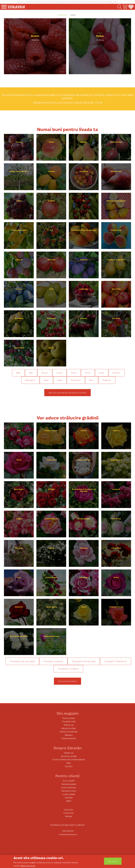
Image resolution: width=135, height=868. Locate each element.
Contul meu (69, 813)
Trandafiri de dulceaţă (22, 661)
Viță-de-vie (69, 725)
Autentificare (96, 2)
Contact (69, 766)
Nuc (92, 380)
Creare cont (112, 2)
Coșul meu (69, 810)
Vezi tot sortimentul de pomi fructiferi (67, 393)
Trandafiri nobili (69, 721)
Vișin (74, 373)
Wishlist (69, 816)
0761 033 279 (48, 2)
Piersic (116, 373)
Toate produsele (69, 738)
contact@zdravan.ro (76, 2)
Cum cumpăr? (69, 781)
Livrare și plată (69, 794)
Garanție (69, 797)
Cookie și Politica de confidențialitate (69, 759)
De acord (113, 861)
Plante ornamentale (69, 731)
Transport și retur (69, 791)
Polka (100, 36)
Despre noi (69, 753)
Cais (102, 373)
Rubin (35, 36)
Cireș (60, 373)
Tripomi (107, 380)
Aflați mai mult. (28, 866)
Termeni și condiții (69, 756)
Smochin (76, 380)
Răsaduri (69, 735)
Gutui (45, 373)
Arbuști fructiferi (69, 728)
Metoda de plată (69, 784)
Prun (88, 373)
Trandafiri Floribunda (84, 661)
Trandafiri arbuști (53, 661)
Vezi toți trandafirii (67, 681)
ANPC (69, 801)
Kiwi (46, 380)
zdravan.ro (62, 15)
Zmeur (73, 15)
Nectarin (30, 380)
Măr (18, 373)
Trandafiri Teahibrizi (115, 661)
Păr (31, 373)
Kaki (60, 380)
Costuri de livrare (69, 787)
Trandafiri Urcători (68, 669)
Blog (69, 763)
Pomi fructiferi (69, 718)
